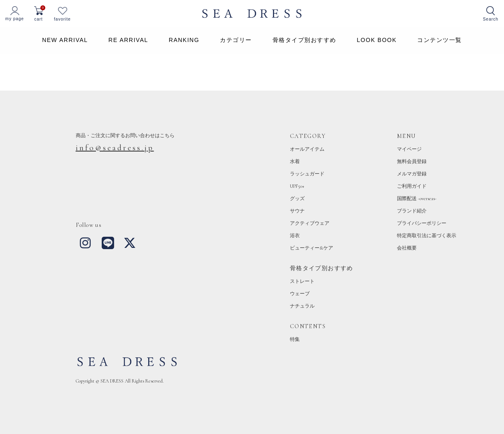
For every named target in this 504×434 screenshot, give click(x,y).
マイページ (409, 149)
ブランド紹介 (412, 211)
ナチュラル (302, 306)
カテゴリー (236, 40)
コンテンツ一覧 (440, 40)
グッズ (297, 198)
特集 (295, 339)
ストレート (302, 281)
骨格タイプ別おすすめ (304, 40)
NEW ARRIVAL (65, 40)
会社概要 (407, 248)
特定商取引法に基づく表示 (427, 236)
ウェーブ (300, 294)
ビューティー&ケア (311, 248)
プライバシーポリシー (422, 223)
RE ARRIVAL (128, 40)
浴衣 (295, 236)
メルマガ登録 (412, 174)
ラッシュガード (307, 174)
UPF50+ (297, 186)
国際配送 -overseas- (417, 198)
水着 (295, 161)
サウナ (297, 211)
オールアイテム (307, 149)
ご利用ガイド (412, 186)
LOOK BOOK (377, 40)
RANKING (184, 40)
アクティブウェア (310, 223)
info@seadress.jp (115, 148)
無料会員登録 (412, 161)
